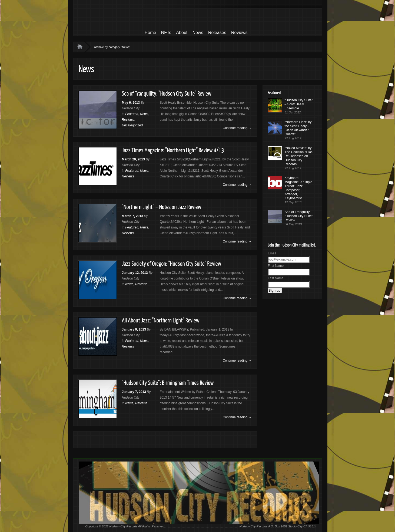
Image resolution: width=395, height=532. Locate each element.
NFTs (166, 33)
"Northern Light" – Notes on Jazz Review (162, 207)
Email (272, 253)
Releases (217, 33)
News (198, 33)
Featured (132, 114)
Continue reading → (237, 128)
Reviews (239, 33)
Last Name (276, 278)
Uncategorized (132, 125)
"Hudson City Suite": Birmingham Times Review (168, 383)
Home (150, 33)
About (182, 33)
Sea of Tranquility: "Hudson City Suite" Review (167, 94)
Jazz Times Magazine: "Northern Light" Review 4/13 (173, 151)
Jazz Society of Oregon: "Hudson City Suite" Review (172, 264)
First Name (276, 266)
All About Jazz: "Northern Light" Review (161, 321)
